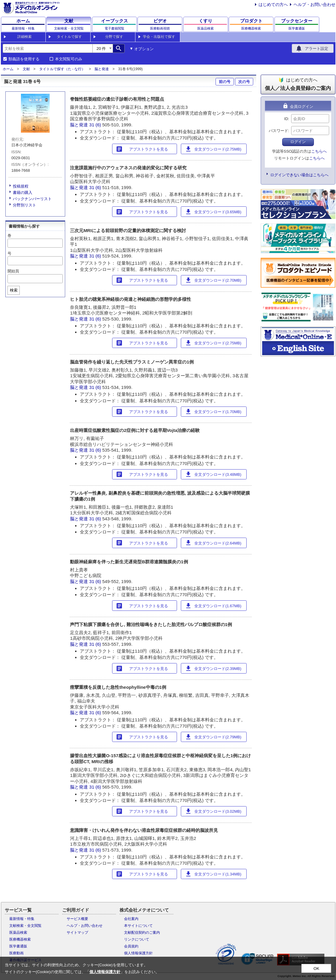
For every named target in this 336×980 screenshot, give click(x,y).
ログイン (298, 142)
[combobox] (48, 48)
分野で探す (114, 37)
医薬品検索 (18, 933)
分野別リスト (25, 205)
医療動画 (16, 953)
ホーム (8, 69)
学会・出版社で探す (159, 37)
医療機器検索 (20, 939)
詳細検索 (25, 37)
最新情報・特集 (22, 919)
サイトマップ (77, 933)
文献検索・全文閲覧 (25, 926)
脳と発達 (102, 69)
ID (286, 119)
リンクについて (137, 939)
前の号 (225, 82)
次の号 (244, 82)
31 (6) (96, 125)
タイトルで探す (69, 37)
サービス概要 (77, 919)
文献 (26, 69)
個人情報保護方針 (138, 953)
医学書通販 (18, 946)
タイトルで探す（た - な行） (62, 69)
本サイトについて (138, 926)
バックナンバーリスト (32, 199)
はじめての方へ (273, 4)
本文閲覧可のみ (69, 59)
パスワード (278, 131)
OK (316, 969)
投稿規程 (21, 186)
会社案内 (131, 919)
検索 (14, 290)
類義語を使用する (24, 59)
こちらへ (319, 151)
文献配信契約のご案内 (142, 933)
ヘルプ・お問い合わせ (314, 4)
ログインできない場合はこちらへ (299, 175)
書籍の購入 (23, 193)
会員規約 (131, 946)
